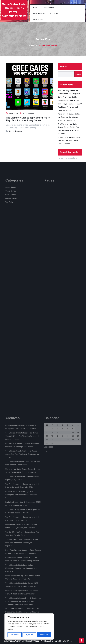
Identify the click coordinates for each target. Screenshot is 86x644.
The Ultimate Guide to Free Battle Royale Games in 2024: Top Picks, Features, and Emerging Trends (22, 597)
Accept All (44, 635)
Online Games (48, 8)
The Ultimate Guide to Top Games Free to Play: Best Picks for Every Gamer (28, 119)
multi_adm (14, 113)
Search (63, 66)
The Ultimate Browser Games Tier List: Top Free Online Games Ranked (70, 140)
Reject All (29, 635)
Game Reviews (39, 13)
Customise (15, 635)
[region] (29, 626)
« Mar (47, 612)
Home (35, 8)
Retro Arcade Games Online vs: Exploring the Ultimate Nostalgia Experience (69, 117)
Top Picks (54, 13)
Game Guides (38, 19)
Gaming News (11, 204)
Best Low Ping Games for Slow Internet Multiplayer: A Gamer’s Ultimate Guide (69, 94)
